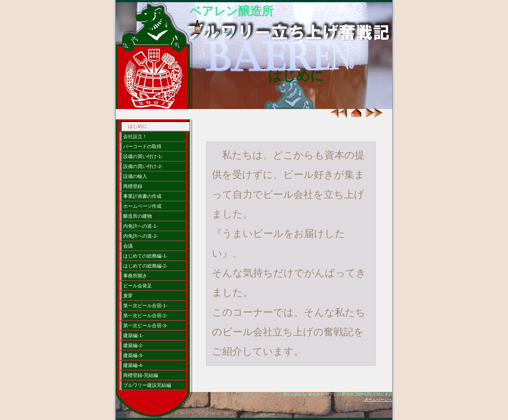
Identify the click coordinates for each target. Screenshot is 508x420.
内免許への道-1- (140, 226)
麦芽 (128, 296)
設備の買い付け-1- (143, 156)
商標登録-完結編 (141, 375)
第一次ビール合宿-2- (145, 316)
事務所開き (135, 276)
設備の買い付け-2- (143, 166)
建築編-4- (133, 365)
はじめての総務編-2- (145, 266)
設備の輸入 (135, 176)
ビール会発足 (138, 286)
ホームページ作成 (142, 206)
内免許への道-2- (140, 236)
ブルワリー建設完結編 (147, 385)
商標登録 (133, 186)
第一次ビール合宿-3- (145, 325)
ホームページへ (378, 399)
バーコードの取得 (142, 146)
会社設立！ (135, 136)
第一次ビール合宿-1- (145, 306)
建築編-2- (133, 345)
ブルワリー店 (211, 33)
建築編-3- (133, 355)
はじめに (138, 126)
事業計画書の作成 (142, 196)
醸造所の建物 (138, 216)
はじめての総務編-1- (145, 256)
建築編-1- (133, 335)
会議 (128, 246)
